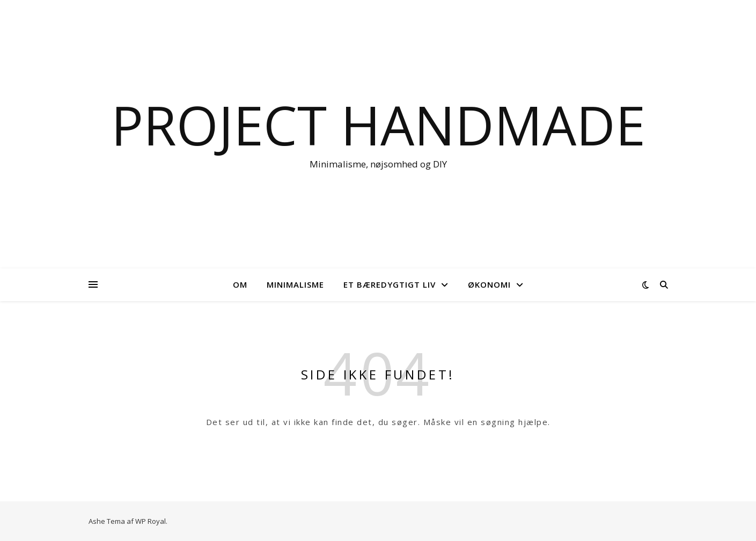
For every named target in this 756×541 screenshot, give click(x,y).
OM (240, 284)
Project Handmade (378, 125)
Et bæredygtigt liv (390, 284)
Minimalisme (295, 284)
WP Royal (151, 521)
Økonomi (489, 284)
